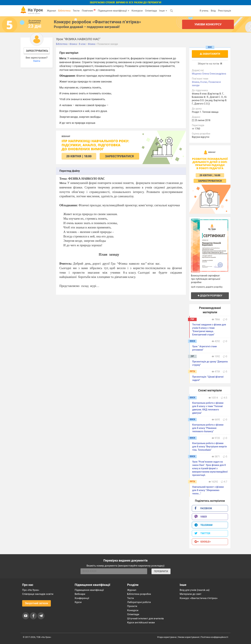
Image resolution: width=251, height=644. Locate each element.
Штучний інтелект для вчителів (145, 619)
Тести (76, 11)
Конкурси (137, 11)
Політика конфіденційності (214, 637)
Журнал (51, 11)
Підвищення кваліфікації (113, 11)
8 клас (204, 82)
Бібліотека (64, 11)
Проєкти (132, 606)
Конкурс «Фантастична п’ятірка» (199, 598)
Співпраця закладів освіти (38, 594)
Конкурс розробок (97, 22)
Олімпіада (151, 11)
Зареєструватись (37, 51)
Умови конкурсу (208, 24)
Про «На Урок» (31, 590)
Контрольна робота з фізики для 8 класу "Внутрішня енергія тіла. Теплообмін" (209, 447)
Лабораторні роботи (139, 602)
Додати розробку (210, 296)
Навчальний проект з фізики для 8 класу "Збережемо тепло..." (208, 490)
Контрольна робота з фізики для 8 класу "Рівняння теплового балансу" (208, 428)
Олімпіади (133, 614)
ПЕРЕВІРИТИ (161, 571)
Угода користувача (167, 637)
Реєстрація (224, 11)
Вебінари (80, 594)
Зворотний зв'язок (36, 603)
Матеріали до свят (190, 594)
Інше (163, 11)
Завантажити (210, 54)
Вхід (213, 11)
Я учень (204, 11)
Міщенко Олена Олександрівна (209, 74)
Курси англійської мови (141, 623)
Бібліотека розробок (139, 594)
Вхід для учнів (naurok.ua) (195, 590)
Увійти (37, 61)
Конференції (82, 598)
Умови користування (188, 637)
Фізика (196, 82)
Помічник (89, 10)
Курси (78, 602)
